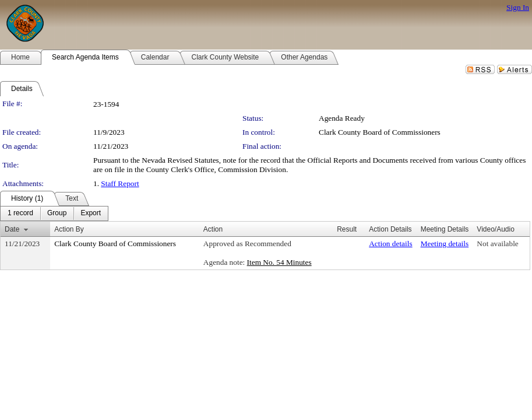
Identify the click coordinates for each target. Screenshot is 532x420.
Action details (390, 244)
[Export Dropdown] (91, 213)
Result (347, 229)
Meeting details (445, 244)
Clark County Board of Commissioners (380, 132)
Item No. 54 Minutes (279, 262)
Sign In (518, 7)
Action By (69, 229)
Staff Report (120, 183)
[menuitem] (20, 213)
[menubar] (54, 213)
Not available (497, 244)
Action (213, 229)
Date (12, 229)
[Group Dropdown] (57, 213)
